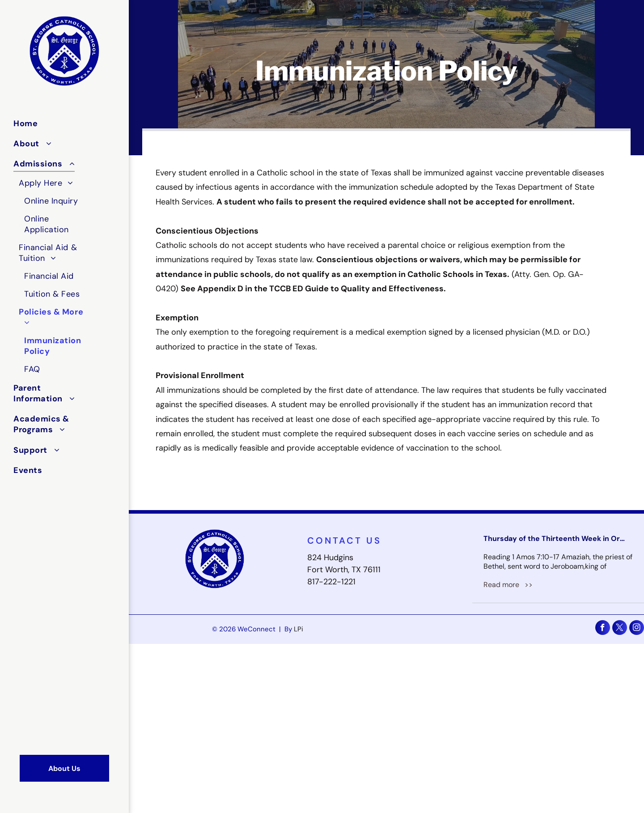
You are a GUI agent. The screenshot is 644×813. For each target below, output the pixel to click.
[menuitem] (52, 123)
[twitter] (620, 629)
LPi (299, 629)
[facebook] (603, 629)
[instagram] (637, 629)
